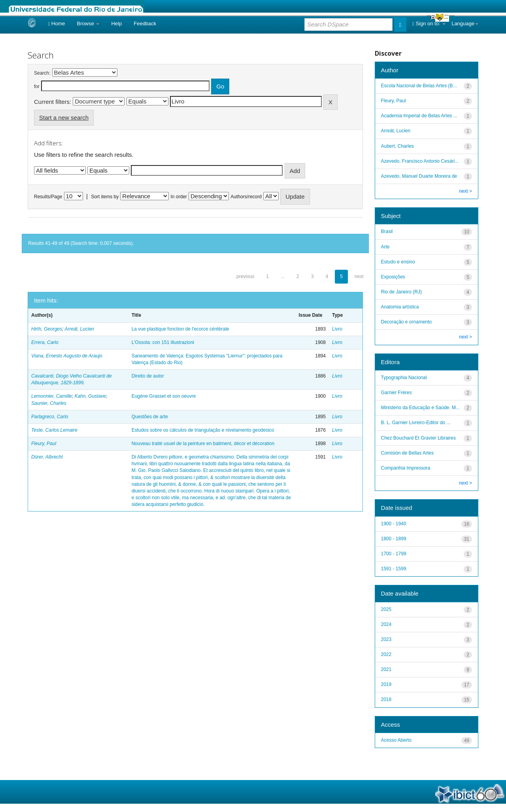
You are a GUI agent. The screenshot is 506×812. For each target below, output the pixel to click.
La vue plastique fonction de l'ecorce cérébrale (180, 329)
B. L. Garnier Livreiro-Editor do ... (416, 423)
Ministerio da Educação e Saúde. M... (420, 408)
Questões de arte (150, 417)
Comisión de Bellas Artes (407, 453)
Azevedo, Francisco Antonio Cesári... (420, 161)
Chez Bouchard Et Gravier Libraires (418, 438)
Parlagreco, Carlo (50, 417)
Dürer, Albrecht (47, 457)
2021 (386, 669)
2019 (386, 684)
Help (116, 23)
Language (465, 23)
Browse (88, 23)
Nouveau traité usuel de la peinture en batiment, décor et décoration (203, 444)
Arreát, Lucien (79, 329)
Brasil (387, 231)
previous (245, 276)
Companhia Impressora (406, 468)
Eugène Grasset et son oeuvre (164, 396)
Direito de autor (148, 376)
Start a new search (64, 117)
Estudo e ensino (398, 262)
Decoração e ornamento (407, 322)
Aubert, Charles (397, 146)
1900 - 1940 (394, 524)
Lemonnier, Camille (52, 396)
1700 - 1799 (394, 554)
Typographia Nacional (404, 378)
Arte (385, 247)
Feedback (145, 23)
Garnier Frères (396, 393)
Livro (337, 329)
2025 (386, 609)
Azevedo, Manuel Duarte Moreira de (419, 176)
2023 (386, 639)
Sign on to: (429, 23)
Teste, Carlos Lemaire (54, 430)
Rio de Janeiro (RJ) (401, 292)
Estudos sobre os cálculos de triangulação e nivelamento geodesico (203, 430)
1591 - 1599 (394, 569)
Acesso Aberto (396, 740)
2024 (386, 624)
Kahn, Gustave (90, 396)
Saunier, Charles (49, 403)
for (37, 86)
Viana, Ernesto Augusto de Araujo (67, 356)
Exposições (393, 277)
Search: (42, 73)
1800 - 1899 (394, 539)
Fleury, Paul (44, 444)
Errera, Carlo (45, 342)
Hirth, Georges (47, 329)
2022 (386, 654)
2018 (386, 699)
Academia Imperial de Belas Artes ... (419, 116)
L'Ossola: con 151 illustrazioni (163, 342)
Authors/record (246, 197)
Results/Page (48, 197)
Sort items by (105, 197)
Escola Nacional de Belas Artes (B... (419, 86)
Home (56, 23)
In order (179, 197)
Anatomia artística (400, 307)
